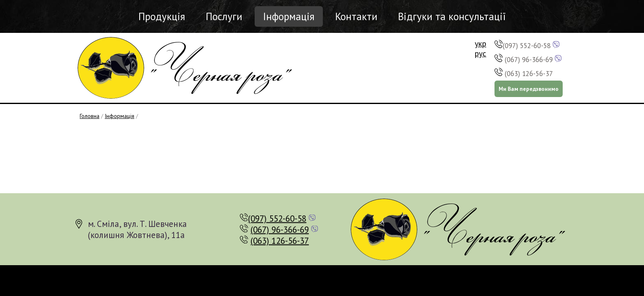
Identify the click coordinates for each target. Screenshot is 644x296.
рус (481, 53)
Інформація (289, 16)
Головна (90, 116)
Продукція (162, 16)
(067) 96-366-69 (529, 60)
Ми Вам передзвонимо (529, 89)
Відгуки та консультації (452, 16)
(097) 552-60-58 (527, 46)
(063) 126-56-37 (529, 74)
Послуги (224, 16)
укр (481, 44)
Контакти (356, 16)
